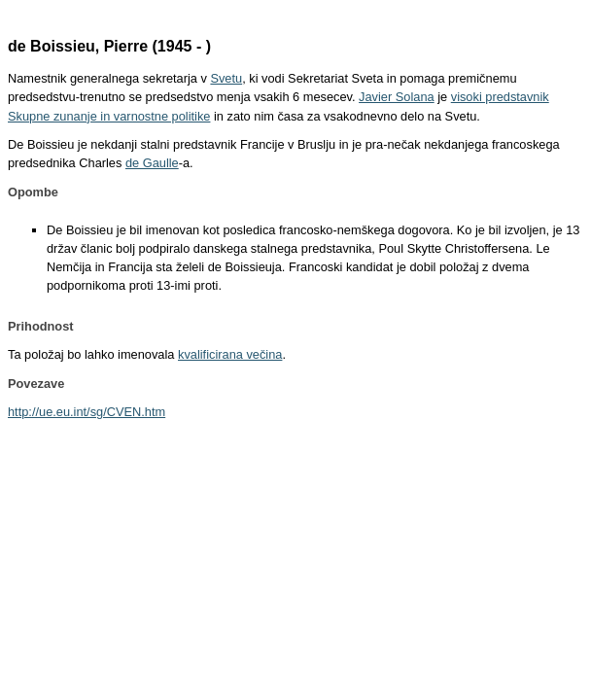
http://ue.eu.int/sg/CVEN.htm (87, 412)
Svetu (226, 78)
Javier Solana (397, 97)
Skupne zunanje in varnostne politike (109, 116)
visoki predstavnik (500, 97)
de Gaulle (152, 163)
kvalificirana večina (230, 354)
